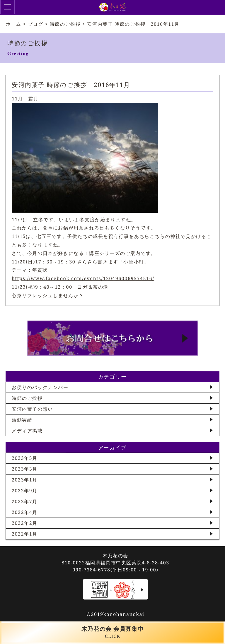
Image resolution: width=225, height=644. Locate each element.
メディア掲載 (27, 431)
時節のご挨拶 (27, 398)
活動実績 (22, 420)
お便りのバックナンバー (40, 387)
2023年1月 (25, 480)
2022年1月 (25, 534)
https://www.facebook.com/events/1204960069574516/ (83, 278)
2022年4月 (25, 512)
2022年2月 (25, 523)
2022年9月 (25, 491)
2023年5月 (25, 458)
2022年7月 (25, 501)
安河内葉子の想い (32, 409)
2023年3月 (25, 469)
